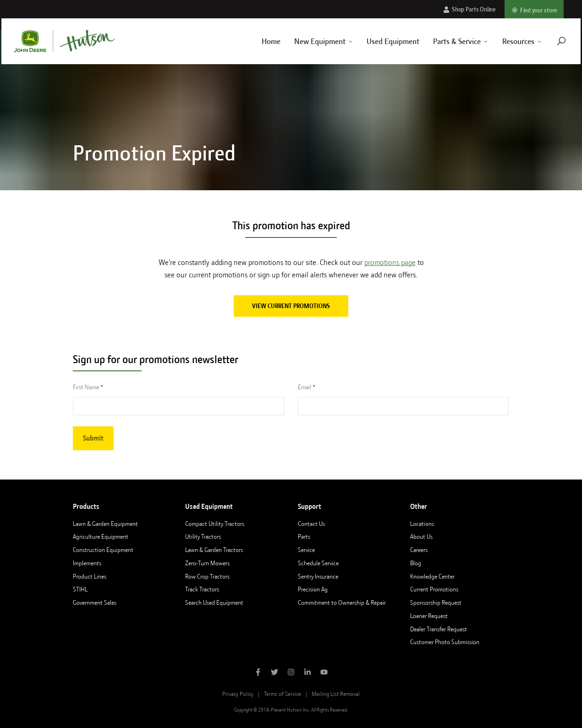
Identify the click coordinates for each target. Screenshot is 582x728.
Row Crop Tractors (207, 576)
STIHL (80, 589)
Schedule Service (318, 563)
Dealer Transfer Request (439, 629)
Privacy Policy (238, 694)
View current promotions (291, 306)
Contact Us (311, 524)
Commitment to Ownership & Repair (342, 602)
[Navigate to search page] (551, 41)
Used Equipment (383, 41)
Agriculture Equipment (101, 536)
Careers (419, 550)
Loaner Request (429, 616)
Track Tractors (202, 589)
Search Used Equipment (214, 602)
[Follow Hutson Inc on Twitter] (275, 673)
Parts (304, 536)
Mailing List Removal (336, 694)
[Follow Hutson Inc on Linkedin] (307, 673)
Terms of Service (283, 694)
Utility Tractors (203, 536)
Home (261, 41)
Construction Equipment (103, 550)
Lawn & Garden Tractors (214, 550)
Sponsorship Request (436, 602)
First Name (86, 387)
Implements (87, 563)
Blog (416, 563)
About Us (421, 536)
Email (305, 387)
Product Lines (90, 576)
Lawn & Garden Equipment (105, 524)
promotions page (390, 262)
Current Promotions (434, 589)
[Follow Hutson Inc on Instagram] (291, 673)
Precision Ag (313, 589)
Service (306, 550)
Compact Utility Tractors (215, 524)
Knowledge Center (432, 576)
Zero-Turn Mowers (207, 563)
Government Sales (95, 602)
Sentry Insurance (318, 576)
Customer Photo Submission (445, 642)
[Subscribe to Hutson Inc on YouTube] (324, 673)
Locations (422, 524)
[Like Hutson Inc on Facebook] (258, 673)
